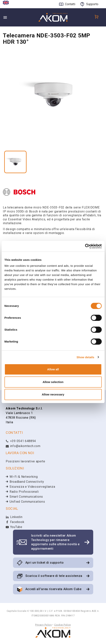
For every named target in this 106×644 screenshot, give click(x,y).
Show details (85, 357)
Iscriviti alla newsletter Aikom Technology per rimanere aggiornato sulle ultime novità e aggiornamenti (55, 542)
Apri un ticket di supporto (45, 563)
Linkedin (14, 517)
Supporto (92, 4)
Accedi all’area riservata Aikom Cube (53, 589)
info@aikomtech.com (23, 446)
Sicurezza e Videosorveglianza (32, 487)
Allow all (53, 369)
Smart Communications (26, 497)
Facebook (15, 522)
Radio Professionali (24, 492)
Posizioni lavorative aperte (25, 462)
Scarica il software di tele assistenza (54, 576)
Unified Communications (27, 502)
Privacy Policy (43, 625)
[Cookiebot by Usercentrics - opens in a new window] (85, 246)
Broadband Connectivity (27, 482)
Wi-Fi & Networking (24, 477)
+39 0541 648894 (21, 441)
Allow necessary (53, 394)
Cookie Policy (63, 625)
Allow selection (53, 382)
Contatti (70, 4)
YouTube (14, 527)
